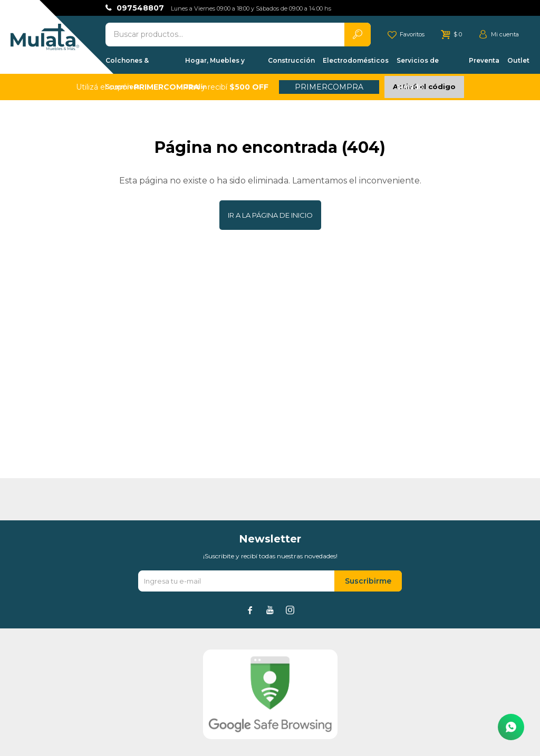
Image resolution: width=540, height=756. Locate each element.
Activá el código (424, 86)
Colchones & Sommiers (127, 65)
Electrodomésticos (356, 60)
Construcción (291, 60)
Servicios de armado (418, 65)
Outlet (518, 60)
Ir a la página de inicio (270, 215)
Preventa (484, 60)
